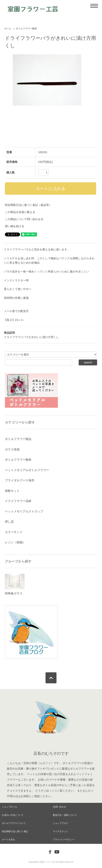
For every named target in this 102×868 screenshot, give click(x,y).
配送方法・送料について (65, 815)
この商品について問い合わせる (24, 219)
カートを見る (8, 839)
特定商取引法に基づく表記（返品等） (28, 205)
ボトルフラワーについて (14, 823)
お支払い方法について (13, 815)
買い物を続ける (15, 226)
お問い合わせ (59, 807)
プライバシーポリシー (64, 839)
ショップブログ (61, 823)
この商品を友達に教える (20, 212)
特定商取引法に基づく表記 (15, 831)
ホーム (8, 29)
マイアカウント (61, 831)
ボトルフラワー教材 (26, 29)
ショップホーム (10, 807)
